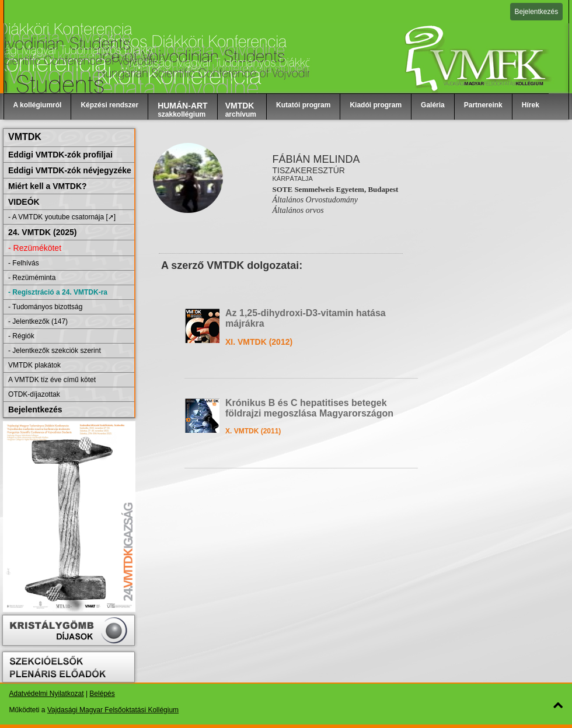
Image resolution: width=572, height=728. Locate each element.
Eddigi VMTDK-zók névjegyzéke (70, 170)
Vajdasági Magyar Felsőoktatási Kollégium (113, 710)
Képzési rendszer (109, 105)
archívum (241, 110)
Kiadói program (376, 105)
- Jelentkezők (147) (38, 321)
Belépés (102, 694)
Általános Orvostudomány (315, 200)
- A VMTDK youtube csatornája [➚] (62, 217)
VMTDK (25, 137)
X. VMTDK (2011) (253, 431)
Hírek (531, 105)
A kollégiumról (38, 105)
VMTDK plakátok (34, 365)
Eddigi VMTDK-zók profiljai (60, 155)
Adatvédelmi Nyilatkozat (47, 694)
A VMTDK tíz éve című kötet (52, 380)
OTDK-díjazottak (34, 394)
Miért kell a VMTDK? (48, 186)
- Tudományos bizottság (45, 307)
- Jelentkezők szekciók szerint (55, 351)
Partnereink (483, 105)
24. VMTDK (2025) (42, 232)
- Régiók (21, 336)
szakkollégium (183, 110)
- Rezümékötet (35, 248)
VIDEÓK (24, 202)
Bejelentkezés (537, 12)
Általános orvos (298, 210)
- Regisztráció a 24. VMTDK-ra (58, 292)
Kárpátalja (292, 178)
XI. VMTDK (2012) (259, 342)
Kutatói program (303, 105)
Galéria (433, 105)
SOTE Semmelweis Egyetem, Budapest (335, 189)
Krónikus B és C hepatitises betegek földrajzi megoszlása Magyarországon (309, 408)
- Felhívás (24, 263)
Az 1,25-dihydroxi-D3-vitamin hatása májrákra (306, 318)
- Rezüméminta (32, 278)
